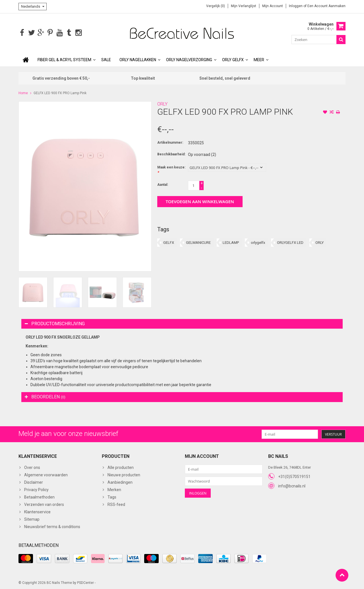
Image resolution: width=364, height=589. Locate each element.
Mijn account (273, 6)
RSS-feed (116, 504)
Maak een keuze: (171, 169)
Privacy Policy (36, 489)
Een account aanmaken (326, 6)
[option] (33, 292)
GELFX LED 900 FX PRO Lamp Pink (60, 92)
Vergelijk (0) (216, 6)
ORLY (162, 103)
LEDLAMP (231, 242)
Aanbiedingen (120, 482)
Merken (114, 489)
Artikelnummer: (170, 142)
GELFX (169, 242)
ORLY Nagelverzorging (189, 59)
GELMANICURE (198, 242)
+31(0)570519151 (294, 476)
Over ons (32, 467)
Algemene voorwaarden (46, 474)
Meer (259, 59)
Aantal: (163, 184)
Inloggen (296, 6)
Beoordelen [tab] (45, 396)
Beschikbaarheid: (171, 154)
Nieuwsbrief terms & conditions (52, 526)
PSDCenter (85, 582)
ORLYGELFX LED (290, 242)
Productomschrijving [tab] (55, 323)
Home (23, 92)
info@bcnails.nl (292, 485)
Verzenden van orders (44, 504)
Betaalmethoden (39, 497)
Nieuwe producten (124, 474)
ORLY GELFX (233, 59)
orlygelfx (258, 242)
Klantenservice (37, 511)
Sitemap (32, 519)
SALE (106, 59)
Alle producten (121, 467)
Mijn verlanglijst (244, 6)
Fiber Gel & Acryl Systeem (64, 59)
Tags (112, 497)
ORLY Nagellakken (138, 59)
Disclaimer (34, 482)
